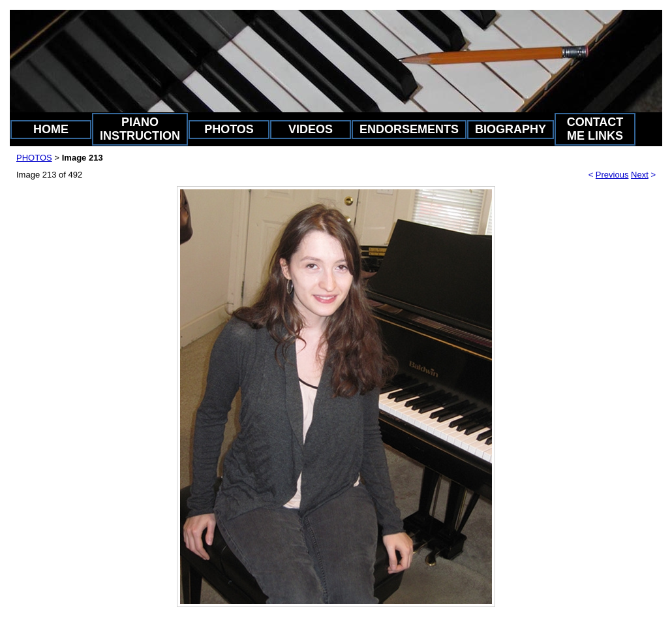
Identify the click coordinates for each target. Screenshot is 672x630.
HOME (51, 129)
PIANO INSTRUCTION (140, 129)
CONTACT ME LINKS (595, 129)
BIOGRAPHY (511, 129)
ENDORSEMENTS (409, 129)
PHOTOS (229, 129)
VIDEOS (311, 129)
